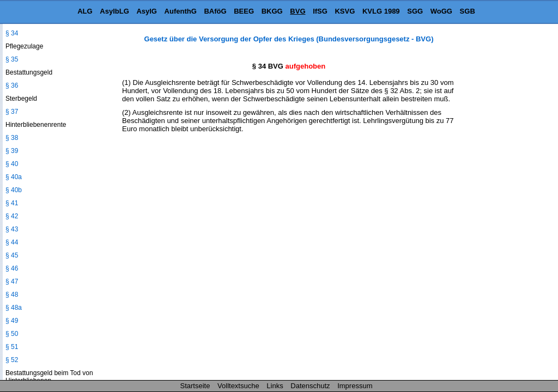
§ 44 (12, 242)
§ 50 (12, 334)
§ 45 (12, 255)
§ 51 (12, 347)
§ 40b (14, 190)
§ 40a (14, 177)
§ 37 (12, 112)
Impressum (355, 386)
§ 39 (12, 151)
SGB (468, 11)
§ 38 (12, 138)
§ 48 (12, 295)
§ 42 (12, 216)
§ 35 (12, 59)
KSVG (345, 11)
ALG (85, 11)
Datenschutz (310, 386)
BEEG (244, 11)
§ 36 (12, 85)
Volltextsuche (238, 386)
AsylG (147, 11)
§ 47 (12, 281)
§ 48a (14, 308)
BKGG (272, 11)
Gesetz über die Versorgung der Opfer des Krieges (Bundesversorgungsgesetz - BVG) (289, 39)
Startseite (195, 386)
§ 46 (12, 268)
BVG (298, 11)
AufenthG (181, 11)
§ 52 (12, 360)
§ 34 (12, 33)
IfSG (320, 11)
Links (275, 386)
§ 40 (12, 164)
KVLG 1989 (381, 11)
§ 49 (12, 321)
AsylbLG (114, 11)
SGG (415, 11)
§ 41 (12, 203)
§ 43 (12, 229)
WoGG (441, 11)
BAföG (215, 11)
